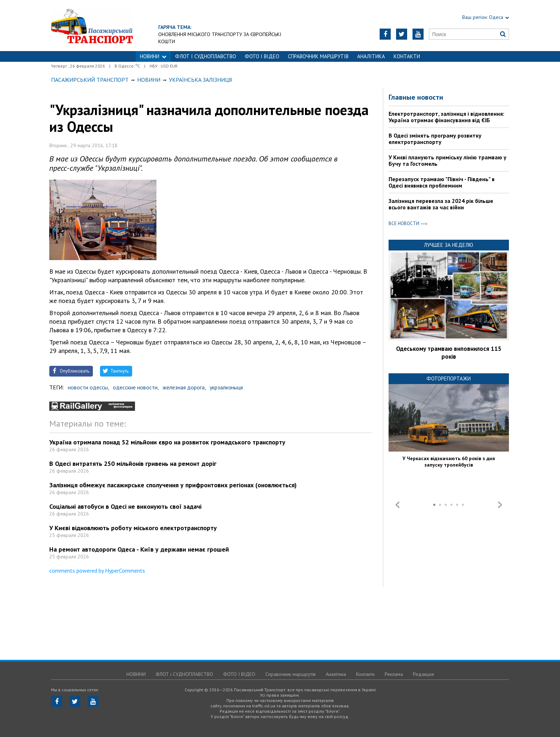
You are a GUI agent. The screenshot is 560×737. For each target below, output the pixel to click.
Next (500, 505)
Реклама (394, 674)
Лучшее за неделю (449, 245)
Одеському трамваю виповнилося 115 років (449, 353)
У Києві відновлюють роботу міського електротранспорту (133, 528)
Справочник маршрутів (318, 56)
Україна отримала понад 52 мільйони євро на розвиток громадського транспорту (167, 442)
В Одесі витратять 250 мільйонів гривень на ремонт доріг (133, 464)
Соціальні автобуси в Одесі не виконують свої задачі (125, 506)
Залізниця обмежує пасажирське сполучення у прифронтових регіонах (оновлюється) (173, 485)
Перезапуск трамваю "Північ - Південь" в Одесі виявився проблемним (442, 182)
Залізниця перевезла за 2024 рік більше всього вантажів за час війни (441, 204)
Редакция (423, 674)
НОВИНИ (153, 56)
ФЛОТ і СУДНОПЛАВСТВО (206, 56)
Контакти (407, 56)
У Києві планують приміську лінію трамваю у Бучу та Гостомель (447, 160)
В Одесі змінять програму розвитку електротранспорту (435, 139)
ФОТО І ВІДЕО (262, 56)
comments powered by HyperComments (97, 571)
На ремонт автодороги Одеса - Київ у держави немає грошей (139, 549)
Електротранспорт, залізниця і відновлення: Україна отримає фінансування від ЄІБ (446, 117)
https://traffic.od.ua (92, 26)
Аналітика (371, 56)
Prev (397, 505)
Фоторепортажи (449, 379)
